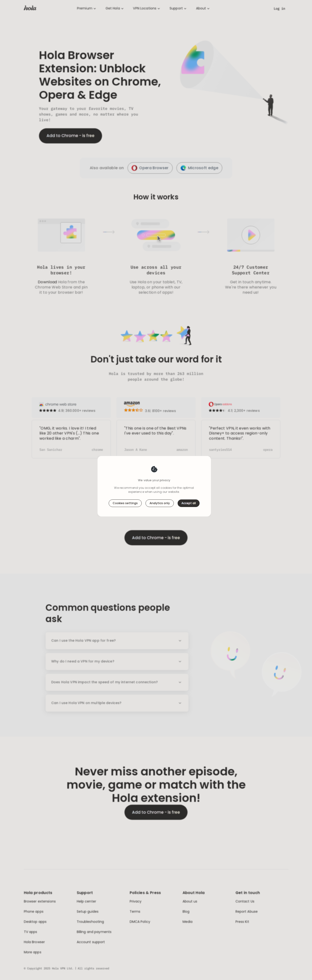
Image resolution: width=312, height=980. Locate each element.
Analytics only (160, 503)
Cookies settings (125, 503)
